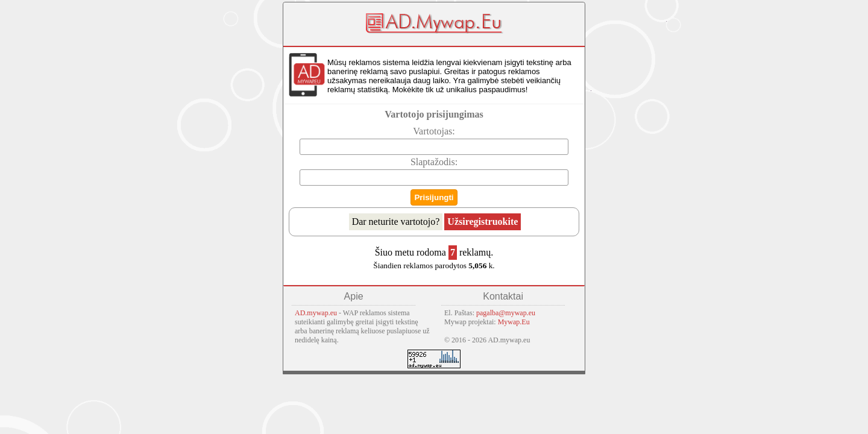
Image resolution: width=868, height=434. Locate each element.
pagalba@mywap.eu (506, 313)
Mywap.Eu (514, 322)
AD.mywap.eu (316, 313)
